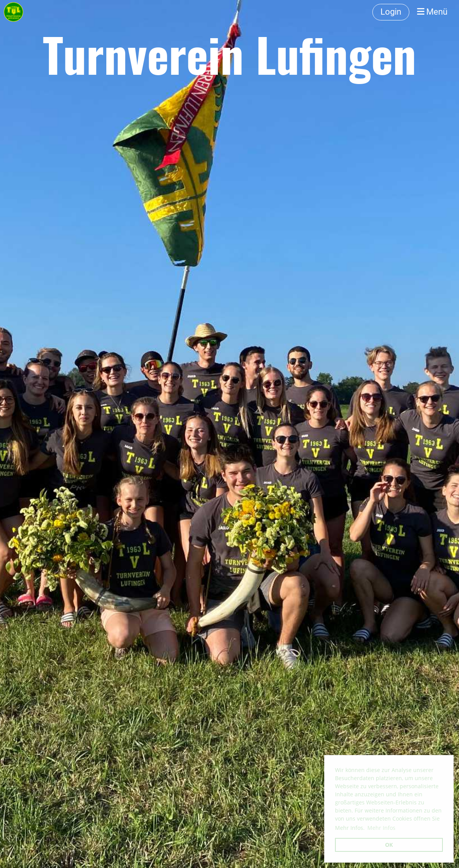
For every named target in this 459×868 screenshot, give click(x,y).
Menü (432, 12)
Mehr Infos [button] (381, 828)
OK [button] (389, 845)
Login (391, 12)
